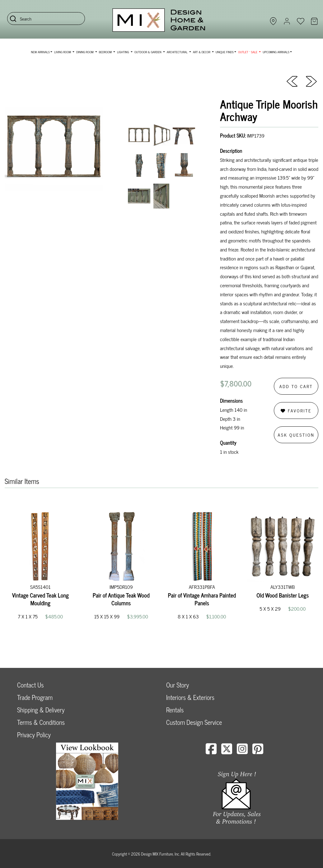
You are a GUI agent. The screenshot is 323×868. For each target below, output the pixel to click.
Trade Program (35, 697)
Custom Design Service (194, 722)
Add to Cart (296, 386)
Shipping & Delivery (41, 710)
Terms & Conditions (41, 722)
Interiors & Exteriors (190, 697)
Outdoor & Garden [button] (148, 52)
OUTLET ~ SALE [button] (248, 52)
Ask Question (296, 435)
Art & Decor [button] (202, 52)
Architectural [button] (178, 52)
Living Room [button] (63, 52)
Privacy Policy (34, 735)
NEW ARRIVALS (40, 52)
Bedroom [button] (106, 52)
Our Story (178, 685)
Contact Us (30, 685)
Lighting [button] (123, 52)
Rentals (175, 710)
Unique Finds (225, 52)
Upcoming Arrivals (276, 52)
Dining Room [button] (85, 52)
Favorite (296, 410)
